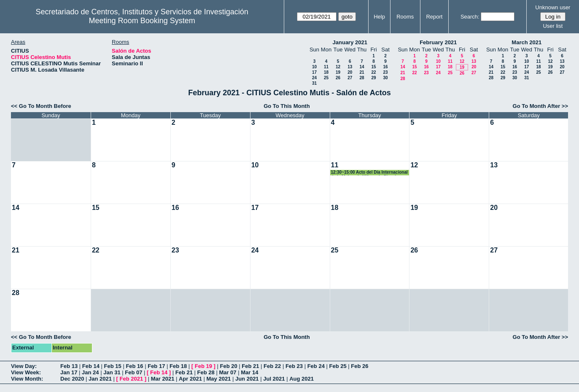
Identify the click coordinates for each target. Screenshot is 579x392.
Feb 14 (91, 366)
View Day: (24, 366)
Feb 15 (113, 366)
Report (434, 17)
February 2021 (438, 42)
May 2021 (219, 379)
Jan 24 (90, 372)
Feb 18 (178, 366)
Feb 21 (250, 366)
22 (373, 72)
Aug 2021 (302, 379)
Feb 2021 (132, 379)
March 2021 (526, 42)
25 (326, 78)
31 (314, 83)
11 (326, 67)
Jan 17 (69, 372)
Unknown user (553, 7)
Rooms (405, 17)
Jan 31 (112, 372)
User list (553, 26)
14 (362, 67)
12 (338, 67)
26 (338, 78)
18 (326, 72)
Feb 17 (156, 366)
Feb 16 (134, 366)
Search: (470, 17)
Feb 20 (228, 366)
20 (350, 72)
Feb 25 (338, 366)
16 (385, 67)
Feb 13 (69, 366)
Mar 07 (228, 372)
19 (338, 72)
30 (385, 78)
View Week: (26, 372)
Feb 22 (272, 366)
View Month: (27, 379)
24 (314, 78)
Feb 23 (294, 366)
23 (385, 72)
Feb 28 (206, 372)
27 (350, 78)
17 (314, 72)
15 (373, 67)
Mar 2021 (163, 379)
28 (362, 78)
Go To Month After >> (540, 106)
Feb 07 (133, 372)
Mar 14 (249, 372)
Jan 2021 (100, 379)
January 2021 (350, 42)
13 (350, 67)
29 (373, 78)
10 (314, 67)
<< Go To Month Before (41, 106)
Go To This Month (287, 106)
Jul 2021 (274, 379)
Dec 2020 (72, 379)
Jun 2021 (247, 379)
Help (379, 17)
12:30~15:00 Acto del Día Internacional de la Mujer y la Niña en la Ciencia (369, 173)
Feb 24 (316, 366)
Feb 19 (203, 366)
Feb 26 (360, 366)
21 (362, 72)
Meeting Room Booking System (142, 21)
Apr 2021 (190, 379)
